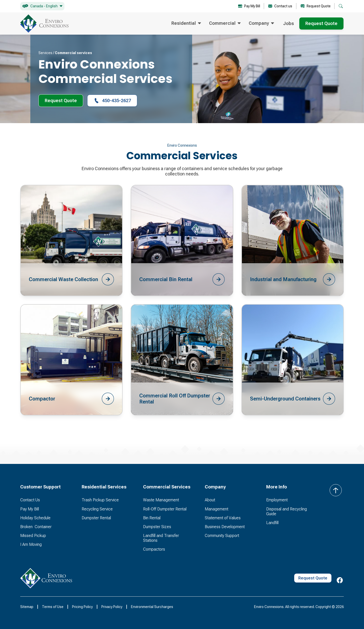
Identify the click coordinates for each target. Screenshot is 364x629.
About (210, 500)
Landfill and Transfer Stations (161, 538)
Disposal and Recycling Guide (287, 511)
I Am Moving (31, 544)
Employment (277, 500)
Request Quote (321, 23)
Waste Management (161, 500)
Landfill (272, 523)
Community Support (222, 536)
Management (217, 509)
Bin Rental (152, 518)
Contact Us (30, 500)
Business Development (225, 527)
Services (45, 53)
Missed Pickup (33, 536)
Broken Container (36, 527)
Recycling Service (97, 509)
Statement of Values (223, 518)
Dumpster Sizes (157, 527)
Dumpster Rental (96, 518)
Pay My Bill (30, 509)
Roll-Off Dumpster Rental (165, 509)
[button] (42, 6)
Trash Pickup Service (100, 500)
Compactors (154, 549)
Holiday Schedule (35, 518)
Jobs (289, 23)
